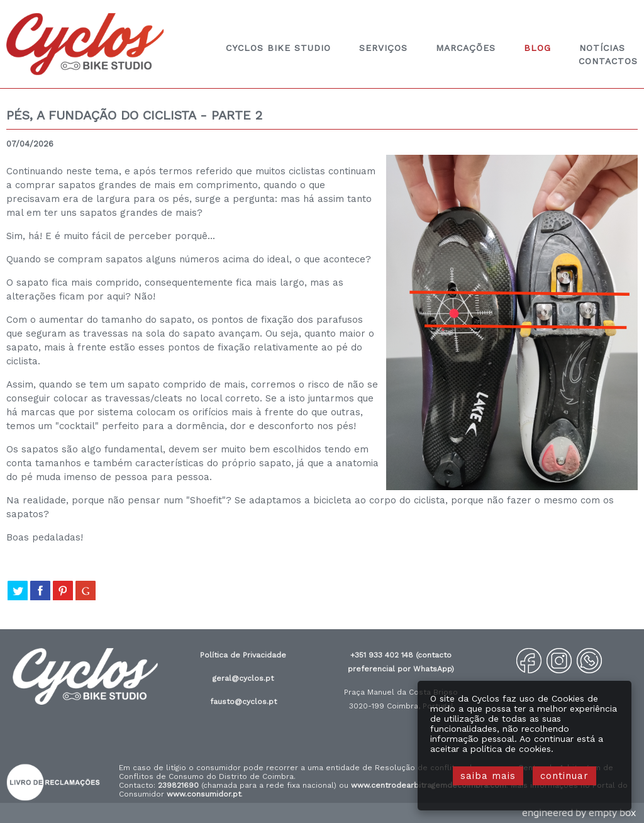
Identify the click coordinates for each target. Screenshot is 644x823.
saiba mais (488, 776)
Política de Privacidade (243, 655)
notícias (602, 48)
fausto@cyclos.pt (243, 702)
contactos (608, 61)
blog (537, 48)
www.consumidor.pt (204, 794)
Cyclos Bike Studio (278, 48)
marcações (466, 48)
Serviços (383, 48)
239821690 (178, 785)
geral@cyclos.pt (243, 678)
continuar (564, 776)
